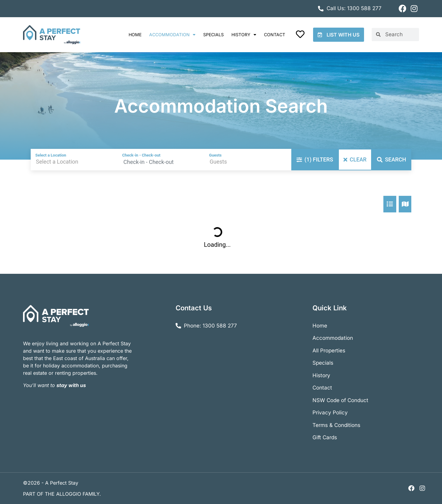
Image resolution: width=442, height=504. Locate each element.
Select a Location (51, 155)
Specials (213, 35)
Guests (215, 155)
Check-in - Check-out (141, 155)
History (244, 35)
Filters (315, 159)
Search (392, 159)
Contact (275, 35)
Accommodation (172, 35)
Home (135, 35)
